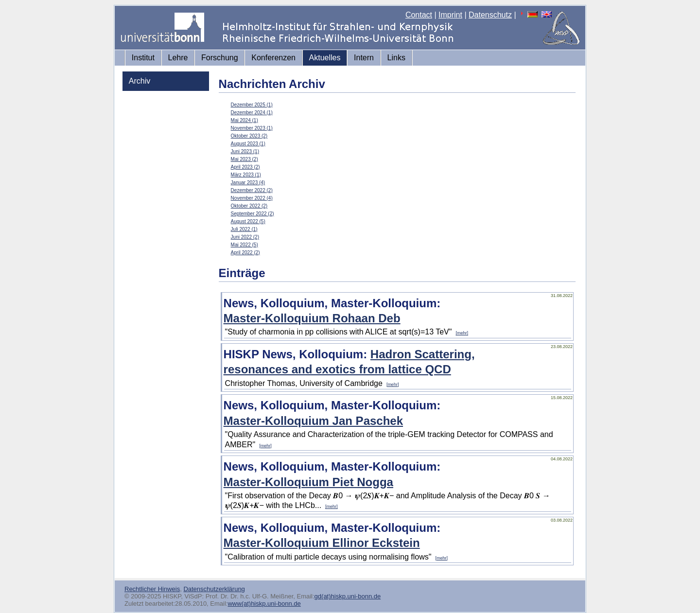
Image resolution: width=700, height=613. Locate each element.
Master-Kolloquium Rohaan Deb (312, 318)
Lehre (178, 58)
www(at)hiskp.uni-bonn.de (264, 604)
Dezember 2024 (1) (252, 113)
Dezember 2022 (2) (252, 190)
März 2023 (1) (246, 175)
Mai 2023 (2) (245, 159)
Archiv (140, 81)
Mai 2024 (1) (245, 120)
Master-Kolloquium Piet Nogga (308, 482)
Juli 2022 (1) (244, 229)
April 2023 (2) (245, 167)
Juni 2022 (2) (245, 237)
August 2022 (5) (248, 221)
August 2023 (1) (248, 144)
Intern (364, 58)
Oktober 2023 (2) (249, 136)
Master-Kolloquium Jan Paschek (313, 421)
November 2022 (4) (252, 198)
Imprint (450, 15)
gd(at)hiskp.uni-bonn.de (348, 596)
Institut (143, 58)
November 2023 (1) (252, 128)
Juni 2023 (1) (245, 151)
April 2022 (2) (245, 253)
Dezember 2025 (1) (252, 105)
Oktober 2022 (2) (249, 206)
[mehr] (462, 333)
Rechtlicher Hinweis (152, 589)
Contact (419, 15)
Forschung (220, 58)
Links (396, 58)
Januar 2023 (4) (248, 183)
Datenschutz (490, 15)
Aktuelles (325, 58)
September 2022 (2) (253, 214)
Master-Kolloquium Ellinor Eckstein (322, 543)
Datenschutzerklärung (214, 589)
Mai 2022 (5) (245, 245)
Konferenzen (273, 58)
